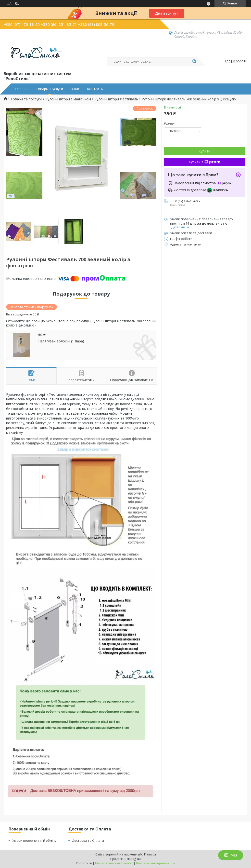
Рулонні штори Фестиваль (116, 99)
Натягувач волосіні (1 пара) (61, 341)
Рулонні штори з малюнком (68, 99)
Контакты (95, 89)
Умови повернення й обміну (34, 841)
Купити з (205, 162)
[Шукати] (194, 62)
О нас (75, 89)
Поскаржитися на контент (114, 863)
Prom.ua (150, 854)
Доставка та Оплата (88, 841)
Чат (231, 855)
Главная (22, 89)
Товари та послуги (26, 99)
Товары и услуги (49, 89)
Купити (204, 151)
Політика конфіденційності (156, 863)
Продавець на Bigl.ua (125, 859)
